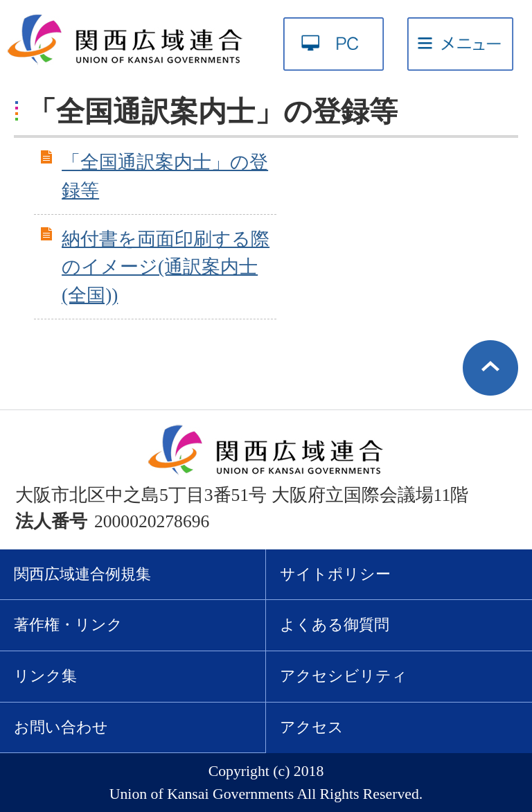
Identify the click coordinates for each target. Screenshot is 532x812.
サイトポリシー (335, 574)
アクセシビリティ (344, 676)
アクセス (312, 727)
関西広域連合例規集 (82, 574)
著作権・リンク (68, 625)
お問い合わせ (61, 727)
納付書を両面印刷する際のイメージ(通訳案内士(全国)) (166, 267)
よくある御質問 (335, 625)
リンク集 (45, 676)
